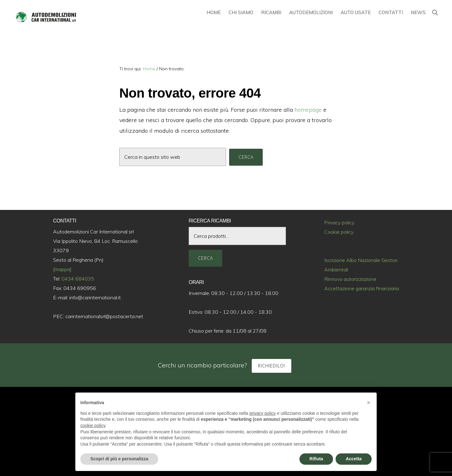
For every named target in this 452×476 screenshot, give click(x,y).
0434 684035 (78, 279)
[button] (435, 12)
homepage (308, 110)
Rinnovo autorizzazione (350, 279)
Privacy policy (339, 222)
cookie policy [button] (93, 425)
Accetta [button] (354, 459)
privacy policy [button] (263, 413)
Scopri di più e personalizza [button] (119, 459)
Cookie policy (339, 232)
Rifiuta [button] (316, 459)
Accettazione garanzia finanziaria (362, 288)
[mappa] (62, 269)
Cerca (205, 258)
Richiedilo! (272, 366)
